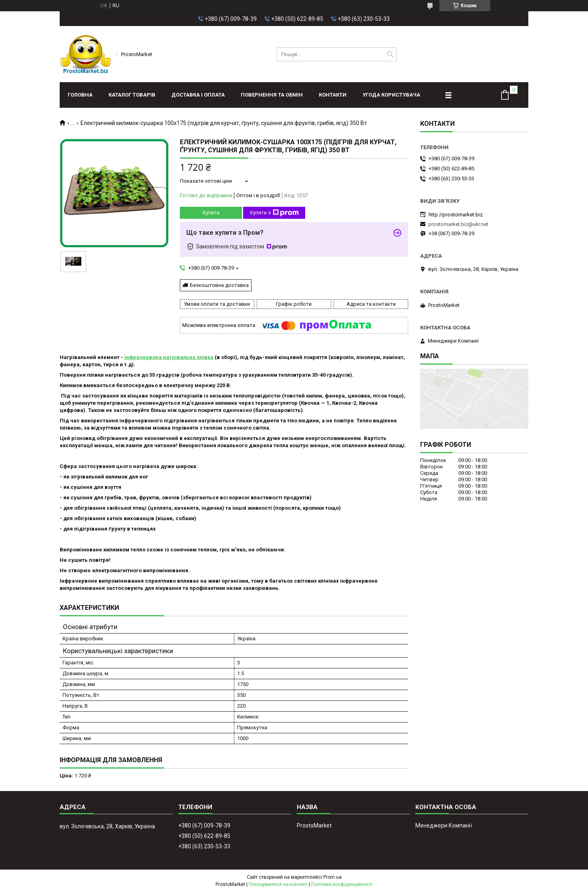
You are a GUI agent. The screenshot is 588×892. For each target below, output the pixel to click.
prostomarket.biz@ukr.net (458, 224)
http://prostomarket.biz (456, 215)
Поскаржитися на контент (278, 884)
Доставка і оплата (198, 95)
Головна (80, 95)
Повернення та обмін (272, 95)
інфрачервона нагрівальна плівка (169, 357)
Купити (211, 213)
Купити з (274, 213)
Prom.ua (332, 877)
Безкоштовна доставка (219, 285)
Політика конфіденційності (342, 884)
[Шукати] (390, 54)
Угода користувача (391, 95)
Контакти (333, 95)
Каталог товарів (132, 95)
